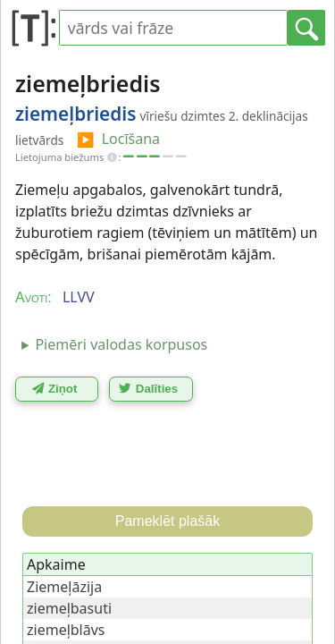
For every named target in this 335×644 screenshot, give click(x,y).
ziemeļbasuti (69, 608)
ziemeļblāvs (66, 630)
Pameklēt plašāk (167, 521)
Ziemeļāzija (64, 587)
